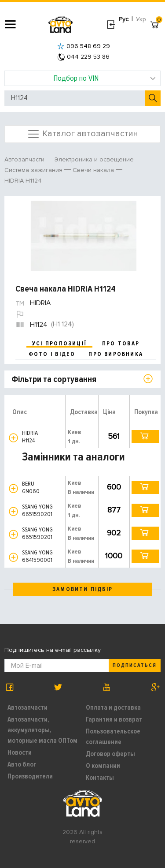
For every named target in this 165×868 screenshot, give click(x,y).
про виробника (116, 354)
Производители (30, 776)
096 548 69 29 (84, 46)
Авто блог (22, 764)
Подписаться (135, 665)
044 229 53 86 (84, 57)
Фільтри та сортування (54, 379)
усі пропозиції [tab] (59, 344)
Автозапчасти (27, 707)
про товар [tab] (121, 344)
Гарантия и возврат (114, 719)
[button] (13, 438)
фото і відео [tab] (52, 354)
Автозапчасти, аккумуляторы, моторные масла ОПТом (42, 730)
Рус (124, 19)
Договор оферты (110, 754)
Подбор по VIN (104, 78)
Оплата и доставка (113, 707)
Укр (141, 19)
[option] (84, 236)
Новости (20, 752)
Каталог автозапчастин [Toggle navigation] (82, 134)
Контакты (100, 778)
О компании (103, 766)
